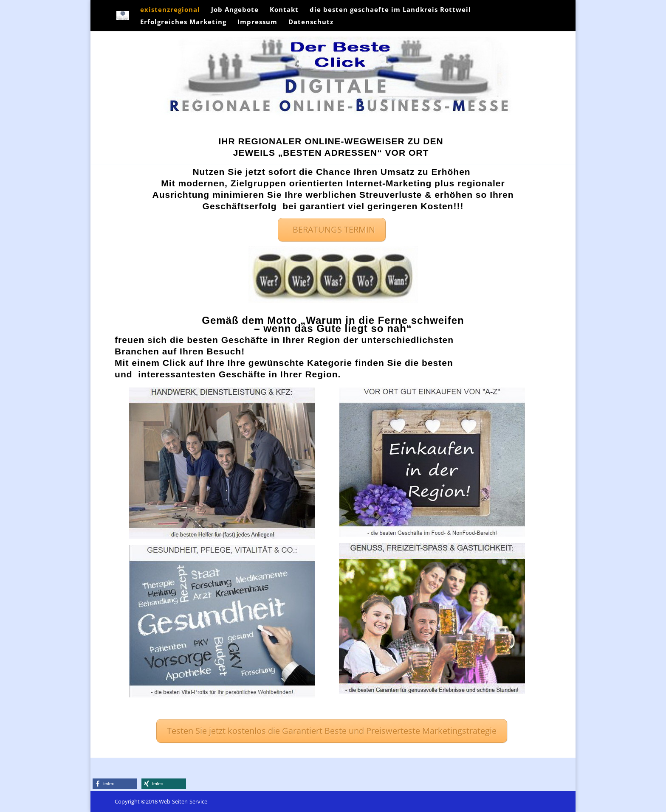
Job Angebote (235, 10)
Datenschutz (311, 22)
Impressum (257, 22)
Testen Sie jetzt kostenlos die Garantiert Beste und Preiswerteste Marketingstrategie (332, 731)
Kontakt (284, 10)
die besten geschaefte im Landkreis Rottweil (390, 10)
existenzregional (170, 10)
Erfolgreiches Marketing (183, 22)
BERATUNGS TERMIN (332, 229)
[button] (115, 784)
